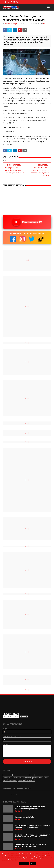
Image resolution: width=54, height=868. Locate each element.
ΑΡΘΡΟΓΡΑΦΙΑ (7, 778)
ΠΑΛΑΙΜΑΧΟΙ (30, 780)
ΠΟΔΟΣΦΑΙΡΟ (7, 775)
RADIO (5, 780)
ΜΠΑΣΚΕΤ (16, 775)
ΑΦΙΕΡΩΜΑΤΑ (17, 778)
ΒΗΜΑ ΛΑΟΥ (22, 780)
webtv (46, 778)
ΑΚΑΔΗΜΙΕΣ (39, 775)
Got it (33, 864)
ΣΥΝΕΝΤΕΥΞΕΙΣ (27, 778)
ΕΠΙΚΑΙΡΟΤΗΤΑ (25, 775)
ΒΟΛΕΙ (32, 775)
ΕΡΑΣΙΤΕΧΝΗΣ (13, 780)
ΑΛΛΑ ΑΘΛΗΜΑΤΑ (38, 778)
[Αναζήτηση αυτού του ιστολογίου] (11, 716)
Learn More (24, 864)
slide (45, 24)
